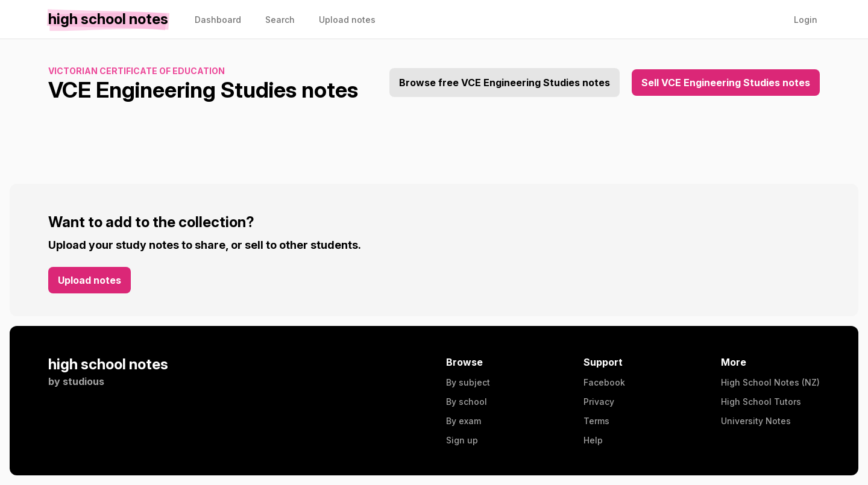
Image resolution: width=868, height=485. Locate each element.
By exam (464, 421)
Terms (596, 421)
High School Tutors (761, 402)
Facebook (604, 382)
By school (467, 402)
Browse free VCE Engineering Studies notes (505, 83)
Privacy (599, 402)
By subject (468, 382)
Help (593, 440)
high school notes (108, 364)
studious (83, 381)
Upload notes (90, 280)
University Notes (756, 421)
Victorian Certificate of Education (137, 71)
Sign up (462, 440)
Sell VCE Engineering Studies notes (726, 83)
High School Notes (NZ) (770, 382)
